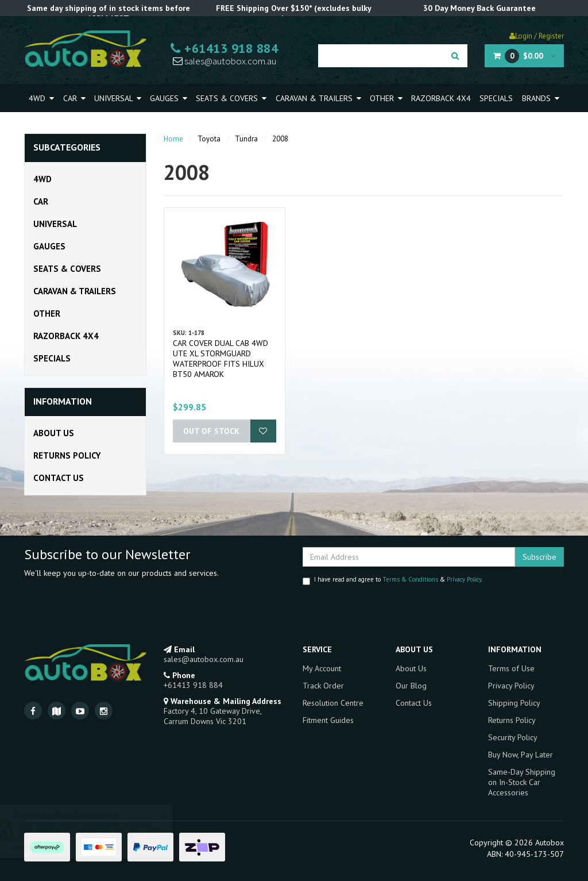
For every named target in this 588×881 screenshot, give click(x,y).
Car (74, 98)
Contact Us (59, 478)
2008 (280, 139)
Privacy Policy (464, 579)
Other (386, 98)
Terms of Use (511, 668)
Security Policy (513, 737)
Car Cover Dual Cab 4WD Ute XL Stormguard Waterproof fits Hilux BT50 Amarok (220, 359)
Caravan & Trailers (318, 98)
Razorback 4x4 (441, 98)
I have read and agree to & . (392, 580)
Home (173, 139)
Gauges (169, 98)
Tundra (246, 139)
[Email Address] (409, 557)
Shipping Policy (514, 703)
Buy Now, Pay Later (521, 755)
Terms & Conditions (410, 579)
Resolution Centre (333, 703)
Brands (541, 98)
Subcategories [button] (67, 148)
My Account (322, 668)
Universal (118, 98)
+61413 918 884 (224, 48)
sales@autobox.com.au (225, 61)
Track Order (323, 686)
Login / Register (537, 36)
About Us (54, 433)
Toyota (209, 139)
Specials (496, 98)
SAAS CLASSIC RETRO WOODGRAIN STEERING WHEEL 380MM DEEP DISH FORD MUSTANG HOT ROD (98, 832)
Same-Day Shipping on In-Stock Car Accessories (522, 782)
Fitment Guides (328, 720)
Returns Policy (67, 455)
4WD (41, 98)
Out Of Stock (211, 431)
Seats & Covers (231, 98)
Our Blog (411, 686)
